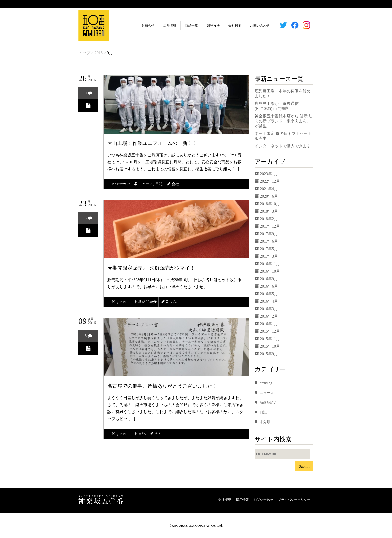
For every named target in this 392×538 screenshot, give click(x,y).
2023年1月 (269, 174)
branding (266, 383)
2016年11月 (270, 264)
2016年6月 (269, 286)
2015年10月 (270, 346)
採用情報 (242, 500)
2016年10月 (270, 271)
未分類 (265, 422)
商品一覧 (179, 25)
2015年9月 (269, 354)
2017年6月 (269, 241)
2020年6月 (269, 196)
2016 (99, 53)
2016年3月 (269, 309)
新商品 (174, 302)
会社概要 (222, 25)
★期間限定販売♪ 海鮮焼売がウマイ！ (151, 268)
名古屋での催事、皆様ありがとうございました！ (162, 386)
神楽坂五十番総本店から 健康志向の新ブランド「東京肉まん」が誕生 (283, 121)
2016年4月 (269, 301)
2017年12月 (270, 226)
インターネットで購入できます (283, 146)
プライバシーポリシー (294, 500)
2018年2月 (269, 219)
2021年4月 (269, 189)
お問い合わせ (247, 25)
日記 (161, 184)
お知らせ (135, 25)
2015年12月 (270, 331)
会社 (178, 184)
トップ (84, 53)
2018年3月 (269, 211)
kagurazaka (122, 184)
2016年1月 (269, 324)
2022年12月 (270, 181)
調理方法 (201, 25)
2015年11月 (270, 339)
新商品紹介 (149, 302)
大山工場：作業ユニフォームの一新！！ (152, 143)
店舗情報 (157, 25)
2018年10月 (270, 204)
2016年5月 (269, 294)
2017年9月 (269, 234)
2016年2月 (269, 316)
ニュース (147, 184)
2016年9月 (269, 279)
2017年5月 (269, 249)
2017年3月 (269, 256)
